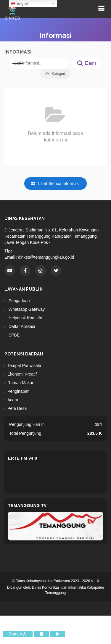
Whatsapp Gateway (26, 309)
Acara (13, 400)
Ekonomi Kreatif (22, 374)
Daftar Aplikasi (21, 326)
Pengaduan (19, 301)
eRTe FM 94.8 (23, 458)
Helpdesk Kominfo (25, 318)
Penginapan (18, 391)
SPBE (13, 335)
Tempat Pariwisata (24, 366)
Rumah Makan (21, 383)
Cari (87, 63)
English (20, 4)
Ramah (18, 634)
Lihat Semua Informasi (55, 183)
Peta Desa (17, 408)
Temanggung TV (27, 505)
